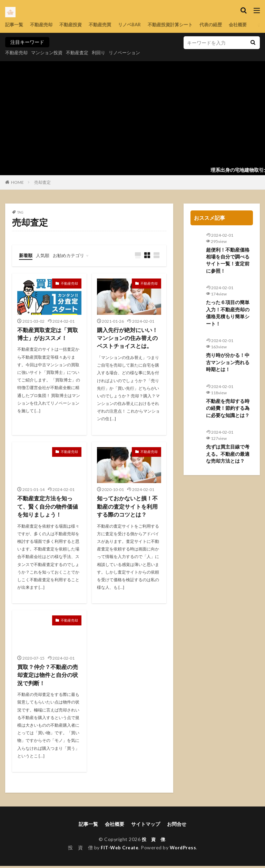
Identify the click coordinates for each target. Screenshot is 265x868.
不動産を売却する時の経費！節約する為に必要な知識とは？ (228, 411)
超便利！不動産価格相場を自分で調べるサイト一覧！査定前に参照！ (228, 261)
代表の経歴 (223, 25)
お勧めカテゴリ (72, 255)
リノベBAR (137, 25)
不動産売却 (43, 25)
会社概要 (252, 25)
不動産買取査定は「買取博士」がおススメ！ (48, 335)
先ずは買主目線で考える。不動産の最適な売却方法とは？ (228, 457)
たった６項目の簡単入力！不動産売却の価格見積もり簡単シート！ (228, 314)
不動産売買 (106, 25)
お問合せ (177, 826)
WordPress (184, 850)
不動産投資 (75, 25)
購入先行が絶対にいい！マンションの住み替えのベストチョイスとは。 (127, 339)
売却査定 (42, 182)
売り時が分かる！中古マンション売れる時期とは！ (228, 364)
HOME (17, 182)
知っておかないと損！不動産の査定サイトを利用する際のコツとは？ (127, 508)
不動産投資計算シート (180, 25)
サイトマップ (146, 826)
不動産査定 (82, 52)
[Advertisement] (132, 113)
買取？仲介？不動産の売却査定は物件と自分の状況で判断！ (48, 677)
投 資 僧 (153, 841)
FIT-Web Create (119, 850)
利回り (105, 52)
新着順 (26, 255)
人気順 (44, 255)
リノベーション (132, 52)
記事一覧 (15, 25)
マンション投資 (50, 52)
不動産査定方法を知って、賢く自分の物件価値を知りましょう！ (48, 508)
